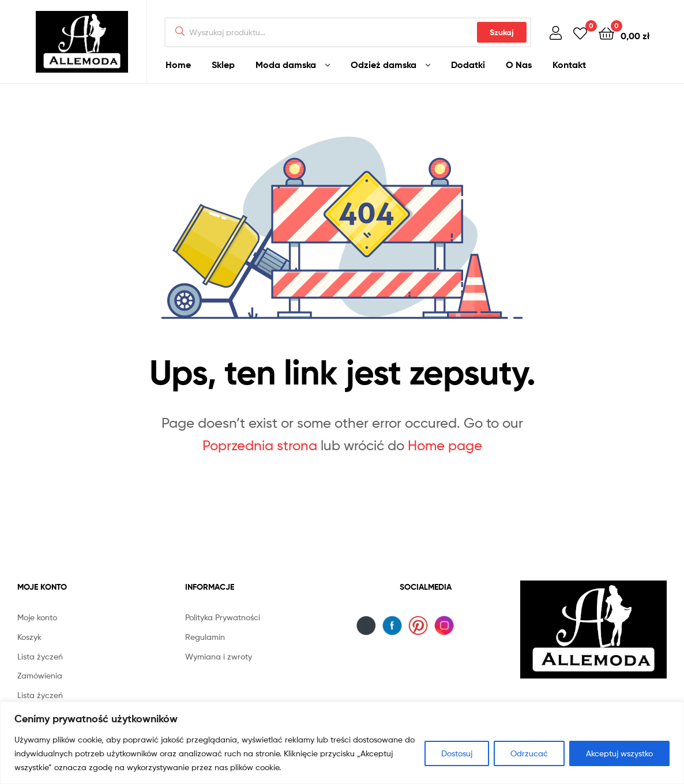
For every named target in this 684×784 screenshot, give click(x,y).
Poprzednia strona (260, 445)
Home (178, 65)
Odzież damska (384, 65)
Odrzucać (529, 753)
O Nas (519, 65)
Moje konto (37, 617)
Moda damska (286, 65)
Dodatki (468, 65)
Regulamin (205, 637)
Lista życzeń (40, 656)
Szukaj (502, 32)
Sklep (223, 65)
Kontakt (569, 65)
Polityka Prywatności (223, 617)
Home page (445, 445)
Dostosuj (457, 753)
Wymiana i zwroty (219, 656)
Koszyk (29, 637)
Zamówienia (40, 675)
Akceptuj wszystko (619, 753)
